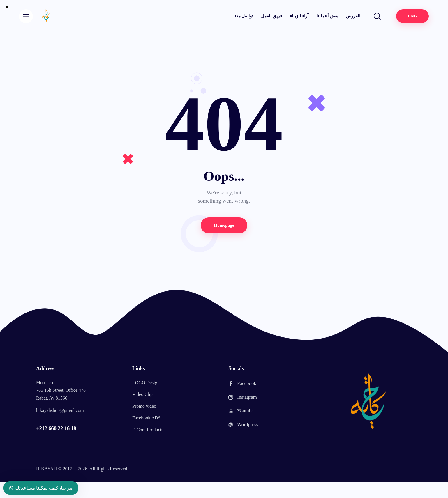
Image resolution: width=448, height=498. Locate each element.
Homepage (224, 225)
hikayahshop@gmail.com (60, 410)
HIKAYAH (46, 469)
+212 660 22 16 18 (56, 428)
